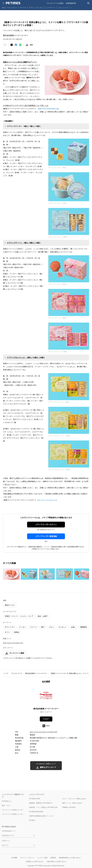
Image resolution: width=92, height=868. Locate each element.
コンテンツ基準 (42, 858)
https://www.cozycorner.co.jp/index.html (44, 732)
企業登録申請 (71, 3)
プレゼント (62, 627)
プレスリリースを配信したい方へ (13, 814)
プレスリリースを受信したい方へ (13, 810)
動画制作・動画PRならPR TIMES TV (41, 803)
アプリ (31, 7)
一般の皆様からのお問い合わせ (56, 861)
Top (3, 7)
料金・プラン (6, 805)
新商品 (17, 632)
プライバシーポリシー (27, 858)
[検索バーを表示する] (88, 3)
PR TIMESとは (7, 801)
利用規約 (53, 858)
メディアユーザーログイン (46, 525)
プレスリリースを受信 (55, 3)
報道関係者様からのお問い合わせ (70, 858)
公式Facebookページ (9, 831)
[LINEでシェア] (20, 45)
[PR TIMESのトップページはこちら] (13, 3)
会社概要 (14, 858)
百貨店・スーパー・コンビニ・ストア (19, 616)
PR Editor (32, 820)
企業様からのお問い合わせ (34, 861)
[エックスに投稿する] (12, 45)
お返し (73, 627)
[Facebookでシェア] (16, 45)
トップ (6, 673)
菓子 (43, 627)
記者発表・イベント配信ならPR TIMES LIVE (43, 807)
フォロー (46, 719)
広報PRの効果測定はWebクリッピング (42, 816)
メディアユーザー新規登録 (46, 536)
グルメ (51, 627)
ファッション (63, 7)
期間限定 (84, 627)
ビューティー (50, 7)
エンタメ (40, 7)
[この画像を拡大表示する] (11, 574)
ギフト (7, 632)
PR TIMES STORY (35, 799)
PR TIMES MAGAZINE (36, 812)
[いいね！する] (5, 45)
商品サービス (10, 605)
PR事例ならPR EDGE (69, 807)
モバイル (23, 7)
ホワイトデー (10, 627)
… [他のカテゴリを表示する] (71, 7)
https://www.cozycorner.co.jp (48, 109)
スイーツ (34, 627)
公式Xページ (6, 841)
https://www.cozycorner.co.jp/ (47, 500)
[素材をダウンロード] (27, 45)
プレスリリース (17, 673)
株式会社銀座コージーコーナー (36, 673)
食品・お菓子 (43, 616)
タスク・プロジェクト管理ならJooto (74, 799)
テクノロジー (12, 7)
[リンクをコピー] (31, 45)
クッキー (23, 627)
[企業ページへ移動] (46, 696)
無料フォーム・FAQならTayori (72, 803)
